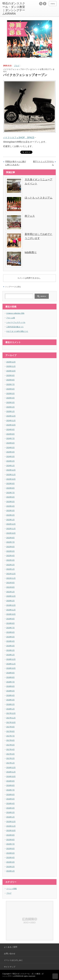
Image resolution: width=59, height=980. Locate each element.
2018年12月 (11, 659)
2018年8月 (10, 677)
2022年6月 (10, 547)
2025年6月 (10, 389)
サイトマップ (10, 967)
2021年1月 (10, 592)
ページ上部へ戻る (55, 976)
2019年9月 (10, 619)
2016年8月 (10, 785)
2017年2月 (10, 758)
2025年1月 (10, 411)
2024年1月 (10, 466)
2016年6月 (10, 794)
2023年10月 (11, 479)
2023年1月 (10, 520)
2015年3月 (10, 862)
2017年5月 (10, 745)
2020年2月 (10, 601)
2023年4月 (10, 506)
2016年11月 (11, 772)
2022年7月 (10, 542)
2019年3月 (10, 646)
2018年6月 (10, 686)
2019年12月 (11, 605)
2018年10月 (11, 668)
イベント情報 (11, 889)
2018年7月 (10, 682)
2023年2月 (10, 515)
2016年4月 (10, 803)
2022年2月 (10, 565)
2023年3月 (10, 510)
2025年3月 (10, 402)
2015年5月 (10, 853)
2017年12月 (11, 713)
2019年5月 (10, 637)
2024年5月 (10, 448)
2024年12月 (11, 416)
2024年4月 (10, 452)
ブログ (17, 66)
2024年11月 (11, 420)
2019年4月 (10, 641)
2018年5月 (10, 691)
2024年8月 (10, 434)
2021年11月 (11, 578)
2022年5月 (10, 551)
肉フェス (30, 216)
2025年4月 (10, 398)
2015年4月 (10, 857)
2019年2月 (10, 650)
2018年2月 (10, 704)
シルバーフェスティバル (16, 322)
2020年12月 (11, 596)
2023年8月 (10, 488)
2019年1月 (10, 655)
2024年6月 (10, 443)
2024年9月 (10, 429)
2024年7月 (10, 438)
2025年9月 (10, 375)
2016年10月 (11, 776)
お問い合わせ (10, 954)
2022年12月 (11, 524)
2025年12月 (11, 362)
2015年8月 (10, 840)
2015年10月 (11, 830)
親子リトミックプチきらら (43, 163)
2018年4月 (10, 695)
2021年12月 (11, 574)
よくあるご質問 (11, 947)
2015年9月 (10, 835)
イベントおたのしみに (13, 960)
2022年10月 (11, 533)
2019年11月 (11, 610)
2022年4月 (10, 556)
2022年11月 (11, 529)
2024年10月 (11, 425)
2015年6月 (10, 849)
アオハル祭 (11, 318)
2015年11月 (11, 826)
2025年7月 (10, 384)
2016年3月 (10, 808)
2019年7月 (10, 628)
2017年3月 (10, 754)
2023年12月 (11, 470)
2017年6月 (10, 740)
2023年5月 (10, 502)
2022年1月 (10, 569)
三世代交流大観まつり (15, 327)
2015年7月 (10, 844)
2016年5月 (10, 799)
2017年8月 (10, 731)
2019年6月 (10, 632)
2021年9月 (10, 583)
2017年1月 (10, 763)
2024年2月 (10, 461)
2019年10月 (11, 614)
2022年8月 (10, 538)
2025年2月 (10, 407)
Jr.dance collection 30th (15, 313)
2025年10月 (11, 371)
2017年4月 (10, 749)
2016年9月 (10, 781)
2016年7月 (10, 790)
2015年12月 (11, 822)
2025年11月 (11, 366)
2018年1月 (10, 709)
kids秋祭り (31, 252)
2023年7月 (10, 493)
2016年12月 (11, 767)
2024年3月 (10, 456)
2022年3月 (10, 560)
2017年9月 (10, 727)
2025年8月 (10, 380)
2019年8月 (10, 623)
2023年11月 (11, 475)
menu (53, 4)
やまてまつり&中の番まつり (17, 331)
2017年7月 (10, 736)
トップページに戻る (13, 287)
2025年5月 (10, 393)
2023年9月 (10, 483)
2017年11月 (11, 718)
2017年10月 (11, 722)
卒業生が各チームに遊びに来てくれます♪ (16, 163)
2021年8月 (10, 587)
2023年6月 (10, 497)
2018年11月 (11, 664)
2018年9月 (10, 673)
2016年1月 (10, 817)
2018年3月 (10, 700)
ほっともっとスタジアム (39, 198)
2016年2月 (10, 812)
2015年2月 (10, 867)
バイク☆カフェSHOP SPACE (19, 137)
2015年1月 (10, 871)
